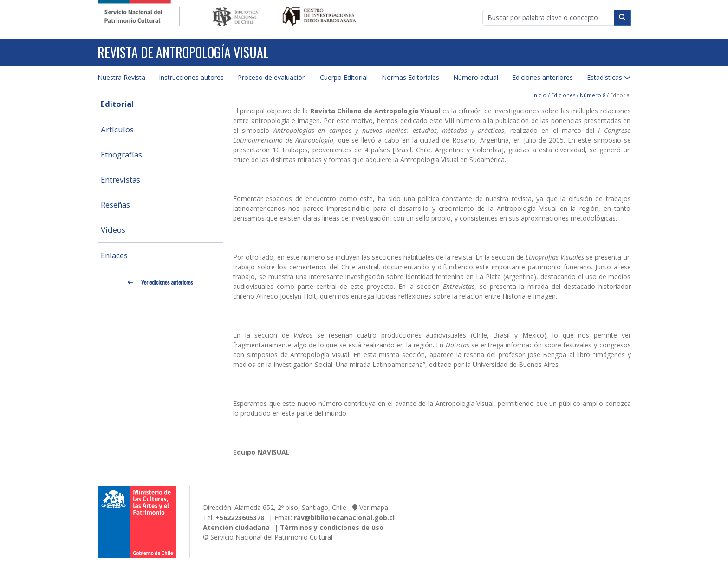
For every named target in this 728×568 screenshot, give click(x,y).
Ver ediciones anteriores (160, 283)
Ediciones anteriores (543, 77)
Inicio (539, 95)
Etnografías (121, 154)
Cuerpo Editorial (344, 77)
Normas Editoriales (410, 77)
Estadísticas (604, 77)
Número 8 (593, 95)
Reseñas (115, 205)
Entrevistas (120, 180)
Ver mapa (374, 507)
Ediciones (563, 95)
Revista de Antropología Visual (183, 52)
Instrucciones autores (191, 77)
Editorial (117, 104)
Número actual (476, 77)
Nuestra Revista (121, 77)
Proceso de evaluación (272, 77)
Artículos (117, 129)
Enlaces (114, 255)
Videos (113, 230)
